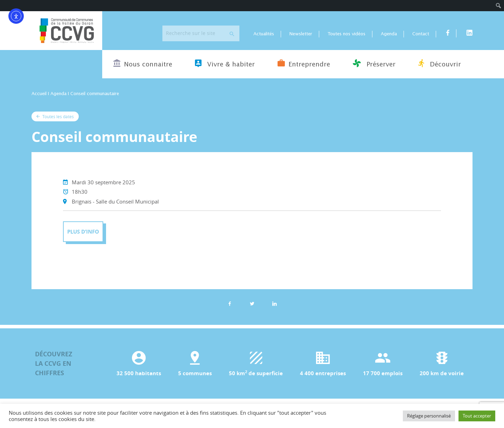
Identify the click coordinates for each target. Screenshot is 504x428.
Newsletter (301, 34)
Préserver (374, 63)
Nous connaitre (143, 63)
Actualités (264, 34)
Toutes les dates (55, 116)
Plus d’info (83, 232)
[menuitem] (499, 6)
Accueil (39, 94)
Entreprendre (304, 63)
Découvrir (440, 63)
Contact (421, 34)
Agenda (389, 34)
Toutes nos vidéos (346, 34)
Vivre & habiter (225, 63)
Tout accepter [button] (477, 416)
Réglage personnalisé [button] (429, 416)
